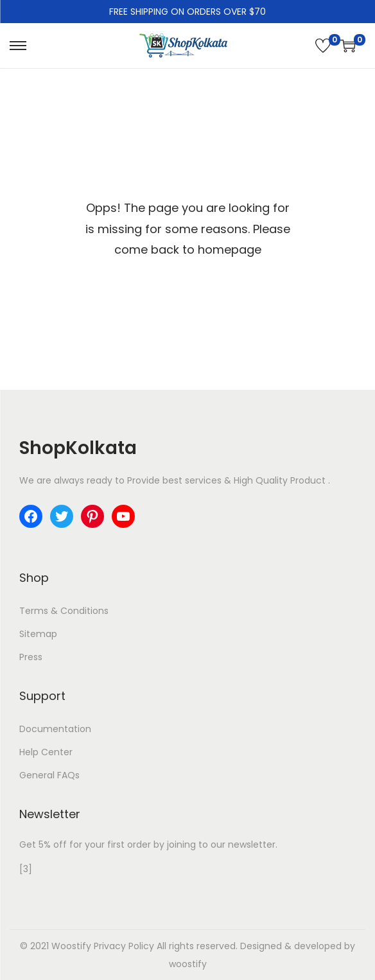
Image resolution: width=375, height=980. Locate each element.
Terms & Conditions (64, 611)
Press (31, 657)
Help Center (46, 752)
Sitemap (38, 634)
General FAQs (49, 775)
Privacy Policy (124, 946)
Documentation (55, 729)
